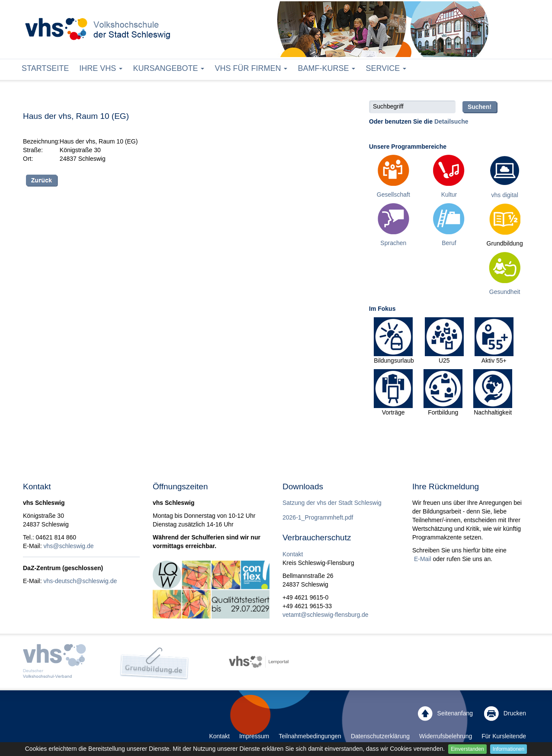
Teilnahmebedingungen (310, 736)
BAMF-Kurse (326, 68)
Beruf (449, 243)
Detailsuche (451, 121)
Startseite (45, 68)
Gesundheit (505, 292)
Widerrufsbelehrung (446, 736)
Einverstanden (467, 749)
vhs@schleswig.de (68, 546)
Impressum (254, 736)
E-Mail (422, 559)
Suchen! (480, 107)
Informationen (509, 749)
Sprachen (393, 243)
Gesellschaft (393, 195)
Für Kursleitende (504, 736)
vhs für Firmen (251, 68)
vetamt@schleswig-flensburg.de (326, 615)
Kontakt (293, 554)
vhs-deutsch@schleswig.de (80, 581)
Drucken (505, 714)
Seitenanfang (445, 714)
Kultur (449, 195)
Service (386, 68)
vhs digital (505, 195)
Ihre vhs (101, 68)
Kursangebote (168, 68)
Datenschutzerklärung (380, 736)
